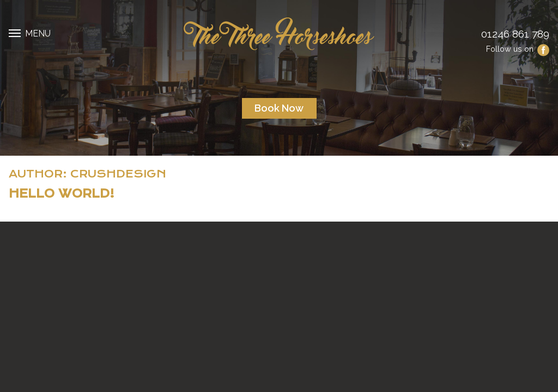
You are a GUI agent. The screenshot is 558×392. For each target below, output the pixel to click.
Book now (279, 108)
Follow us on (518, 49)
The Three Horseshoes (279, 34)
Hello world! (62, 194)
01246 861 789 (515, 34)
